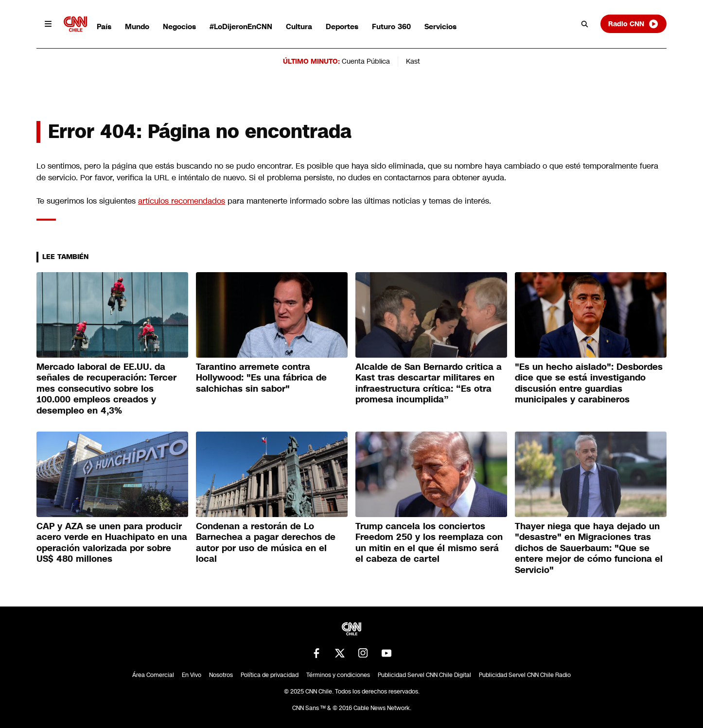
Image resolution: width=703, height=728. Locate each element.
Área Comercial (153, 675)
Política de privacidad (270, 675)
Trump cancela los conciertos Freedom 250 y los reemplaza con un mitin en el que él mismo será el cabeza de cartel (429, 543)
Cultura (299, 26)
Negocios (179, 26)
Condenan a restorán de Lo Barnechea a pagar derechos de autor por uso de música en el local (266, 543)
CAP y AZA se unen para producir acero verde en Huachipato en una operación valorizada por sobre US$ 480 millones (112, 543)
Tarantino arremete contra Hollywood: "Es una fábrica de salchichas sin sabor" (261, 378)
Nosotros (221, 675)
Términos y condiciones (338, 675)
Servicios (440, 26)
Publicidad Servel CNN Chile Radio (525, 675)
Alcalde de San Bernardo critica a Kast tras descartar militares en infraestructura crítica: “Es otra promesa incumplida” (429, 383)
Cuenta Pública (366, 61)
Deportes (342, 26)
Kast (413, 61)
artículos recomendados (182, 201)
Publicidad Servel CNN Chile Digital (424, 675)
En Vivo (192, 675)
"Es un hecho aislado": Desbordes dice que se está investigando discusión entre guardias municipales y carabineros (589, 383)
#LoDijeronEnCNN (241, 26)
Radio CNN (633, 24)
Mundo (137, 26)
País (104, 26)
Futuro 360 (391, 26)
